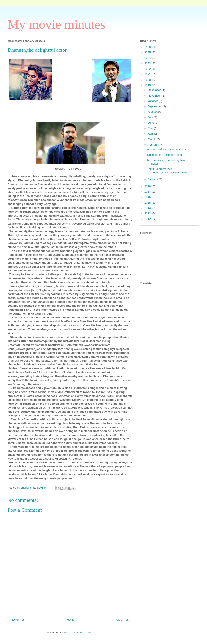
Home (71, 620)
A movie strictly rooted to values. (167, 149)
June (151, 123)
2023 (148, 63)
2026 (148, 47)
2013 (148, 213)
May (151, 128)
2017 (148, 192)
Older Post (123, 620)
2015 (148, 203)
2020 (148, 80)
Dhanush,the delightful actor (165, 155)
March (152, 139)
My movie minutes (56, 24)
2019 (148, 85)
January (153, 179)
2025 (148, 52)
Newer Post (18, 620)
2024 (148, 58)
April (151, 134)
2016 (148, 197)
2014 (148, 208)
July (151, 117)
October (153, 101)
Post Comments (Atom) (79, 632)
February (154, 145)
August (153, 112)
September (155, 106)
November (155, 96)
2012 (148, 219)
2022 (148, 69)
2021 (148, 74)
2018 (148, 186)
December (155, 90)
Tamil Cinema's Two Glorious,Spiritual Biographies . (168, 171)
